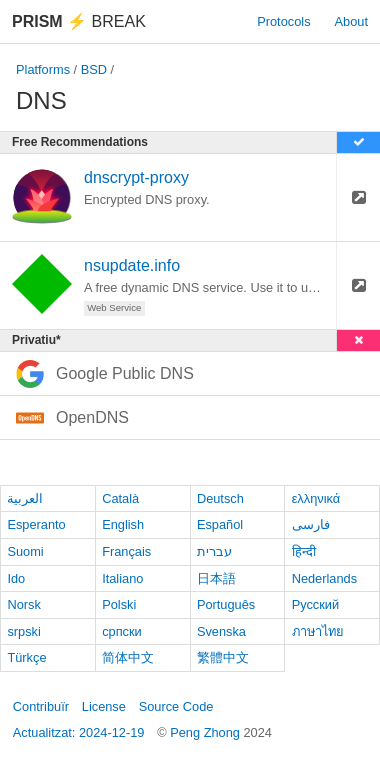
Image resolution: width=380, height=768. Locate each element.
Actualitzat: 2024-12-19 (79, 732)
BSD (94, 69)
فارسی (311, 524)
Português (226, 604)
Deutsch (220, 498)
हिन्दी (304, 551)
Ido (16, 578)
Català (120, 498)
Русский (315, 604)
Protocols (283, 21)
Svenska (221, 631)
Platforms (43, 69)
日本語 (216, 578)
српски (122, 631)
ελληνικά (316, 498)
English (123, 524)
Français (126, 551)
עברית (214, 551)
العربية (25, 498)
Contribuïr (41, 706)
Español (220, 524)
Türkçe (26, 657)
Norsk (23, 604)
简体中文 (128, 657)
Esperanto (36, 524)
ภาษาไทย (318, 631)
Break (79, 21)
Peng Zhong (206, 732)
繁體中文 (223, 657)
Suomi (25, 551)
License (104, 706)
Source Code (176, 706)
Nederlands (324, 578)
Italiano (122, 578)
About (351, 21)
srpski (23, 631)
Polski (119, 604)
